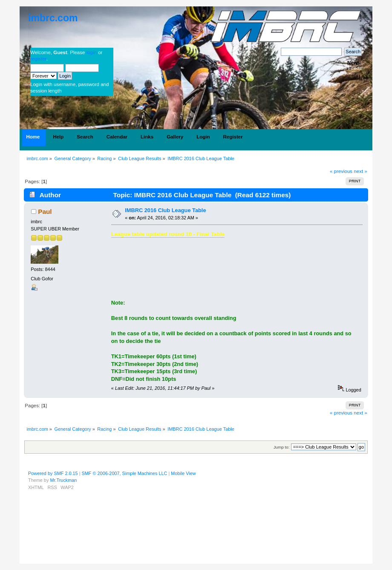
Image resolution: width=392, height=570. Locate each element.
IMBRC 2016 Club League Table (165, 210)
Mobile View (183, 473)
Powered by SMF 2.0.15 (53, 473)
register (38, 59)
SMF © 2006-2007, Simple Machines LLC (125, 473)
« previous (341, 171)
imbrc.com (53, 18)
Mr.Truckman (63, 480)
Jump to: (282, 447)
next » (360, 171)
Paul (45, 212)
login (92, 52)
